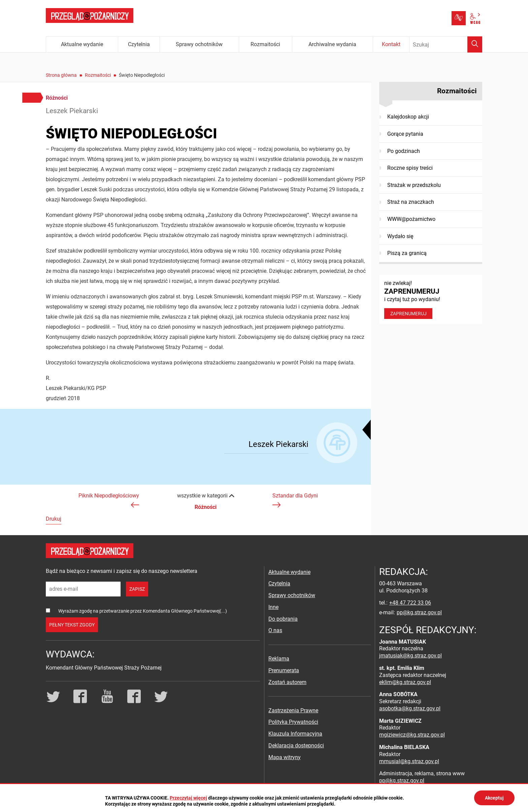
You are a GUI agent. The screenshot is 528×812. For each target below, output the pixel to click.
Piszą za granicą (407, 253)
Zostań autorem (287, 682)
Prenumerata (284, 670)
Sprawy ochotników (292, 595)
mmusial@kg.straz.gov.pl (409, 761)
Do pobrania (283, 619)
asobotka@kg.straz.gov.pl (410, 708)
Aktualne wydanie (289, 572)
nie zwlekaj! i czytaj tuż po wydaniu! (431, 299)
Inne (273, 607)
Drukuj (54, 519)
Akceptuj (494, 798)
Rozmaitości (98, 75)
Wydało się (400, 236)
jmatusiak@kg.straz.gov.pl (410, 656)
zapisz (137, 589)
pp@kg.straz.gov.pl (419, 612)
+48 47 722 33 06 (410, 603)
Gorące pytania (405, 134)
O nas (275, 630)
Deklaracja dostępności (296, 745)
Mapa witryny (285, 757)
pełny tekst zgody (72, 625)
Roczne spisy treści (410, 168)
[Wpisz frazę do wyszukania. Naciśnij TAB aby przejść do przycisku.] (446, 44)
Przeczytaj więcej (188, 798)
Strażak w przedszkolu (414, 185)
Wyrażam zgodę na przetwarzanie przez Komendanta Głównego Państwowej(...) (143, 611)
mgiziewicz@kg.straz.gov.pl (412, 735)
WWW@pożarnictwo (411, 219)
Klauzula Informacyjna (295, 734)
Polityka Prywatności (293, 722)
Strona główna (61, 75)
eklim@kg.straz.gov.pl (405, 682)
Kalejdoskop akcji (408, 117)
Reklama (279, 659)
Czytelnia (279, 583)
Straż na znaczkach (411, 202)
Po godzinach (404, 151)
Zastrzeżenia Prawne (293, 710)
